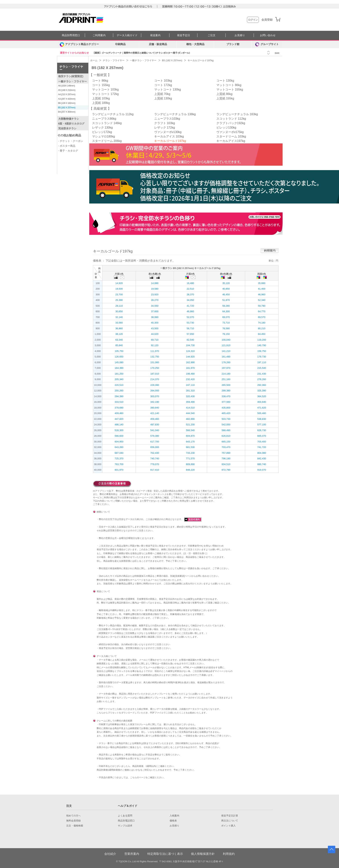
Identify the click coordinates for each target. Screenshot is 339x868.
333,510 (119, 402)
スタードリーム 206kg (107, 141)
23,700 (119, 294)
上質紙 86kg (224, 94)
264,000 (155, 391)
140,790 (262, 345)
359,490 (190, 402)
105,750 (119, 351)
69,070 (226, 317)
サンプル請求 (125, 826)
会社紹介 (110, 854)
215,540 (262, 368)
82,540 (190, 340)
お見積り (240, 35)
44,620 (155, 334)
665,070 (262, 436)
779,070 (155, 464)
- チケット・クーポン (71, 141)
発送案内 (155, 35)
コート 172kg (163, 85)
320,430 (190, 396)
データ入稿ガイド (127, 35)
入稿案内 (174, 816)
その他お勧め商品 (69, 135)
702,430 (155, 453)
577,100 (262, 425)
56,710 (190, 328)
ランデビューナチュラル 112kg (113, 114)
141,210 (226, 351)
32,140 (119, 317)
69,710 (155, 340)
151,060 (155, 362)
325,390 (262, 391)
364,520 (262, 396)
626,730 (262, 430)
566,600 (119, 436)
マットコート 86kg (229, 85)
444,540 (190, 413)
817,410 (155, 470)
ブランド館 (233, 44)
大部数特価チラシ (69, 119)
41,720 (190, 306)
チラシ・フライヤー (71, 68)
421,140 (155, 413)
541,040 (155, 430)
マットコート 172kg (105, 94)
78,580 (226, 328)
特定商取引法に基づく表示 (165, 854)
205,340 (119, 379)
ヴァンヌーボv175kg (230, 132)
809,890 (190, 464)
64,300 (226, 311)
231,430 (262, 374)
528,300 (119, 430)
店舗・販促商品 (158, 44)
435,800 (226, 408)
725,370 (119, 458)
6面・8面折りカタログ (71, 124)
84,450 (262, 334)
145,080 (119, 362)
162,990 (190, 362)
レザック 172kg (165, 128)
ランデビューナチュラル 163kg (237, 114)
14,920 (119, 283)
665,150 (226, 442)
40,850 (226, 289)
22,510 (190, 289)
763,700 (119, 464)
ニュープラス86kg (104, 119)
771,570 (190, 458)
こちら (100, 713)
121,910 (226, 345)
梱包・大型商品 (195, 44)
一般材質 (100, 75)
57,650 (190, 334)
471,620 (262, 408)
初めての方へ (73, 816)
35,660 (262, 283)
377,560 (226, 402)
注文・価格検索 (75, 826)
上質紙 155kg (225, 98)
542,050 (226, 425)
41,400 (262, 289)
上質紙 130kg (163, 98)
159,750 (262, 351)
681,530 (190, 447)
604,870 (190, 436)
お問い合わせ (268, 35)
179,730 (262, 357)
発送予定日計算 (230, 816)
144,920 (190, 357)
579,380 (155, 436)
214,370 (155, 379)
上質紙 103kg (101, 98)
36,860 (119, 328)
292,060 (262, 385)
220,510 (119, 385)
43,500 (155, 328)
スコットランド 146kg (107, 123)
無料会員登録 (73, 821)
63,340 (119, 340)
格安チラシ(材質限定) (71, 76)
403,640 (262, 402)
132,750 (155, 357)
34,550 (155, 306)
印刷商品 (120, 44)
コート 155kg (101, 85)
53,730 (190, 323)
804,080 (262, 453)
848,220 (190, 470)
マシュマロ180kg (104, 136)
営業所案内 (132, 854)
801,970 (119, 470)
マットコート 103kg (105, 90)
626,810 (226, 436)
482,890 (190, 419)
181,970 (190, 368)
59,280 (226, 306)
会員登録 (267, 20)
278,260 (262, 379)
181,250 (119, 374)
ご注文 (212, 35)
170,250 (155, 368)
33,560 (119, 323)
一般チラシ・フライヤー (73, 81)
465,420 (226, 413)
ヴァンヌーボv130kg (168, 132)
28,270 (155, 300)
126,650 (119, 357)
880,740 (262, 464)
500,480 (262, 413)
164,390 (119, 368)
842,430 (262, 458)
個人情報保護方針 (203, 854)
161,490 (226, 357)
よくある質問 (125, 816)
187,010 (155, 374)
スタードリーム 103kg (231, 136)
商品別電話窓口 (126, 821)
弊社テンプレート (155, 698)
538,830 (262, 419)
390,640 (155, 408)
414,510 (190, 408)
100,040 (226, 340)
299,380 (226, 391)
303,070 (155, 396)
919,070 (262, 470)
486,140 (119, 425)
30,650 (119, 311)
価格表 (173, 821)
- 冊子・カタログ (68, 151)
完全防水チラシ (67, 128)
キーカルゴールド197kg (170, 141)
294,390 (119, 396)
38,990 (155, 317)
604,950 (119, 442)
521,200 (190, 425)
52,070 (190, 317)
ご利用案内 (99, 35)
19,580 (155, 289)
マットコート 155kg (230, 90)
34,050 (190, 300)
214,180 (226, 374)
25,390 (119, 300)
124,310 (190, 351)
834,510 (226, 464)
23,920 (155, 294)
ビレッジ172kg (102, 132)
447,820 (119, 419)
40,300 (155, 323)
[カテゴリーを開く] (79, 44)
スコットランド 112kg (231, 119)
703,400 (262, 442)
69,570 (262, 317)
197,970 (226, 368)
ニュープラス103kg (167, 119)
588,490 (226, 430)
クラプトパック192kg (231, 123)
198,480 (190, 374)
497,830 (155, 425)
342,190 (155, 402)
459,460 (155, 419)
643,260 (119, 447)
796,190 (226, 458)
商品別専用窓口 (71, 35)
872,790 (226, 470)
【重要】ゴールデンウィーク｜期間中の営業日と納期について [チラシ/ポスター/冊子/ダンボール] (141, 53)
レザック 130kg (102, 128)
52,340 (262, 300)
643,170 (190, 442)
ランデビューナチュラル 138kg (175, 114)
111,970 (155, 351)
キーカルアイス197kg (231, 141)
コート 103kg (163, 81)
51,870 (226, 300)
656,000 (155, 447)
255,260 (119, 391)
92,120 (155, 345)
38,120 (119, 334)
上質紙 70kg (162, 94)
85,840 (119, 345)
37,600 (155, 311)
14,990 (155, 283)
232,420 (190, 379)
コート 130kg (225, 81)
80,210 (262, 328)
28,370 (190, 294)
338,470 (226, 396)
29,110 (119, 306)
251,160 (226, 379)
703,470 (226, 447)
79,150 (226, 334)
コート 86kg (100, 81)
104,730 (190, 345)
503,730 (226, 419)
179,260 (226, 362)
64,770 (262, 311)
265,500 (226, 385)
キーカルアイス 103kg (169, 136)
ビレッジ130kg (226, 128)
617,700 (155, 442)
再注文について (230, 821)
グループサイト (267, 44)
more (277, 53)
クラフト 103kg (165, 123)
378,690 (119, 408)
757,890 (226, 453)
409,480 (119, 413)
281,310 (190, 391)
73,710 (226, 323)
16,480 (190, 283)
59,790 (262, 306)
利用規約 (229, 854)
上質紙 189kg (101, 103)
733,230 (190, 453)
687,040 (119, 453)
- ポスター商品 (67, 146)
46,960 (262, 294)
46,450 (226, 294)
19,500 (119, 289)
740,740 (155, 458)
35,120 (226, 283)
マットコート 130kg (168, 90)
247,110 (190, 385)
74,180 (262, 323)
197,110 (262, 362)
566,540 (190, 430)
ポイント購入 (228, 826)
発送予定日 (184, 35)
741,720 (262, 447)
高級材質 (100, 109)
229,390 (155, 385)
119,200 (262, 340)
